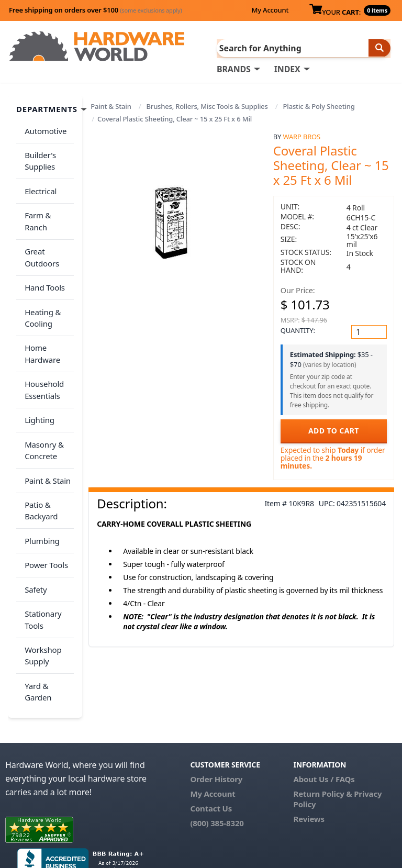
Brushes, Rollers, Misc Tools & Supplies (207, 106)
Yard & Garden (36, 613)
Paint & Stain (111, 106)
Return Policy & (323, 718)
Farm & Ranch (48, 202)
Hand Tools (43, 255)
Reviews (309, 743)
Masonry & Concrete (42, 400)
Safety (33, 521)
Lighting (37, 373)
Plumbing (40, 480)
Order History (216, 703)
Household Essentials (42, 347)
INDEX (287, 69)
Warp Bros (302, 136)
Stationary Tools (41, 548)
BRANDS (234, 69)
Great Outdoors (40, 229)
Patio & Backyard (39, 453)
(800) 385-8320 (217, 747)
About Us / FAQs (324, 703)
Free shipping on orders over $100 (96, 10)
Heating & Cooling (41, 282)
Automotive (43, 128)
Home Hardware (40, 314)
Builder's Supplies (38, 155)
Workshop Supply (41, 580)
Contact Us (211, 732)
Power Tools (44, 500)
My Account (270, 10)
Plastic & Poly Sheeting (319, 106)
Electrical (38, 182)
